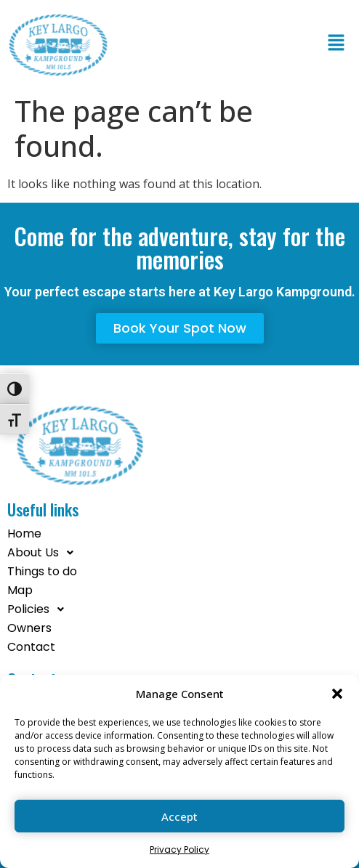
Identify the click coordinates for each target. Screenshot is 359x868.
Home (24, 534)
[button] (337, 694)
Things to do (42, 571)
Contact (31, 647)
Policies (40, 609)
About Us (44, 553)
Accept (179, 816)
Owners (29, 628)
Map (20, 590)
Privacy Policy (179, 849)
